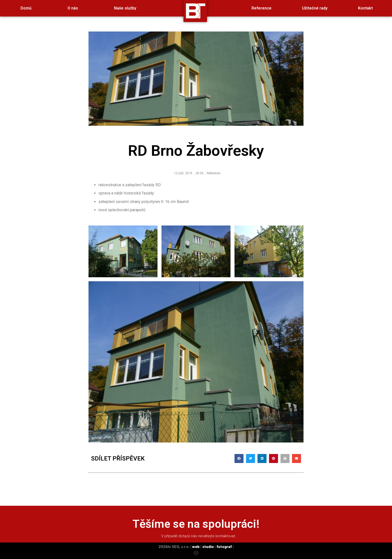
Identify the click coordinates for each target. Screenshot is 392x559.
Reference (261, 8)
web (196, 547)
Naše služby (125, 8)
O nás (73, 8)
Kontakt (365, 8)
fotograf (224, 547)
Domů (26, 8)
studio (208, 547)
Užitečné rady (315, 8)
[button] (239, 458)
